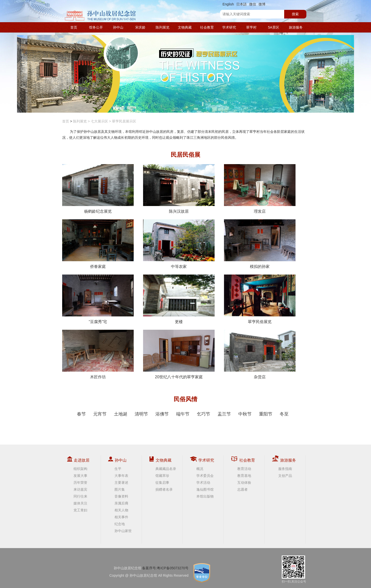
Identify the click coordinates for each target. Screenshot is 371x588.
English (228, 4)
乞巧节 (204, 414)
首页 (74, 27)
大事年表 (121, 476)
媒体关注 (80, 503)
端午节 (183, 414)
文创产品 (285, 476)
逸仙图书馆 (205, 489)
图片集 (120, 489)
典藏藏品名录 (166, 469)
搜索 (295, 14)
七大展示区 (99, 121)
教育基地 (244, 476)
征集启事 (162, 483)
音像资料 (121, 496)
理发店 (260, 189)
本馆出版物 (205, 496)
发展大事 (80, 476)
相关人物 (121, 510)
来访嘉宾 (80, 489)
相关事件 (121, 517)
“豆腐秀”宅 (98, 299)
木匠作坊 (98, 354)
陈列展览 (163, 27)
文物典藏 (185, 27)
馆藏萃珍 (162, 476)
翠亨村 (251, 27)
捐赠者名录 (164, 489)
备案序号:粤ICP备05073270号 (165, 568)
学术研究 (229, 27)
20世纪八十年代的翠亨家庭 (179, 354)
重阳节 (266, 414)
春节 (81, 414)
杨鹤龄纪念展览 (98, 189)
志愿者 (242, 489)
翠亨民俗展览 (260, 299)
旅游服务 (296, 27)
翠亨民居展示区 (124, 121)
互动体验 (244, 483)
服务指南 (285, 469)
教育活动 (244, 469)
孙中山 (118, 27)
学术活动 (203, 483)
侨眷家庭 (98, 244)
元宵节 (100, 414)
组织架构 (80, 469)
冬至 (284, 414)
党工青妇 (80, 510)
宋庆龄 (140, 27)
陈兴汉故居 (179, 189)
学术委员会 (205, 476)
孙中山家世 (123, 531)
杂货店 (260, 354)
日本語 (241, 4)
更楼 (179, 299)
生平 (118, 469)
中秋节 (245, 414)
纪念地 (120, 524)
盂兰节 (224, 414)
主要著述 (121, 483)
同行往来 (80, 496)
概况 (200, 469)
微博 (262, 4)
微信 (253, 4)
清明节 (141, 414)
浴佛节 (162, 414)
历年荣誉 (80, 483)
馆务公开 (96, 27)
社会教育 (207, 27)
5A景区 (273, 27)
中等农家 (179, 244)
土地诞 (121, 414)
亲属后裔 (121, 503)
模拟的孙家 (260, 244)
